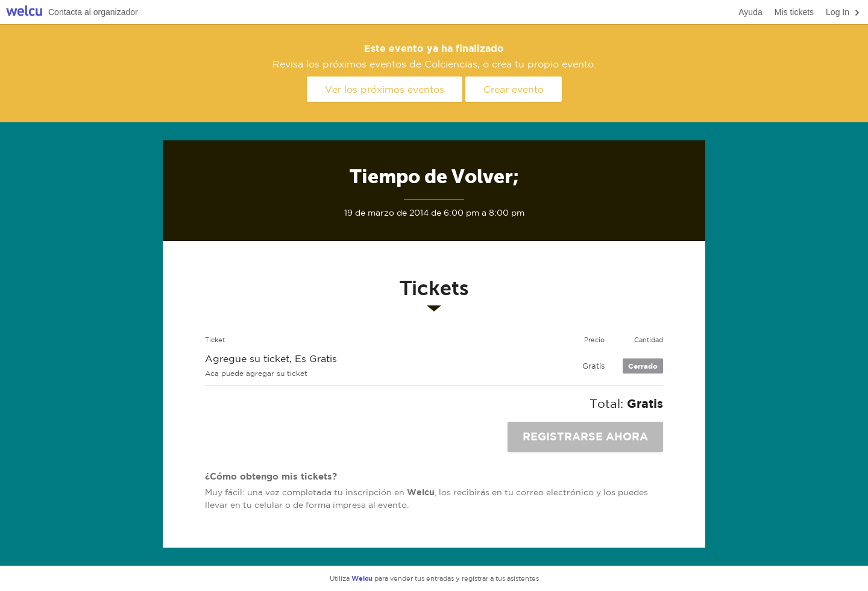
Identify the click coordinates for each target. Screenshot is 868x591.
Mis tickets (794, 12)
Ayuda (750, 12)
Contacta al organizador (93, 12)
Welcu (24, 12)
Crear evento (514, 89)
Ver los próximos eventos (385, 89)
